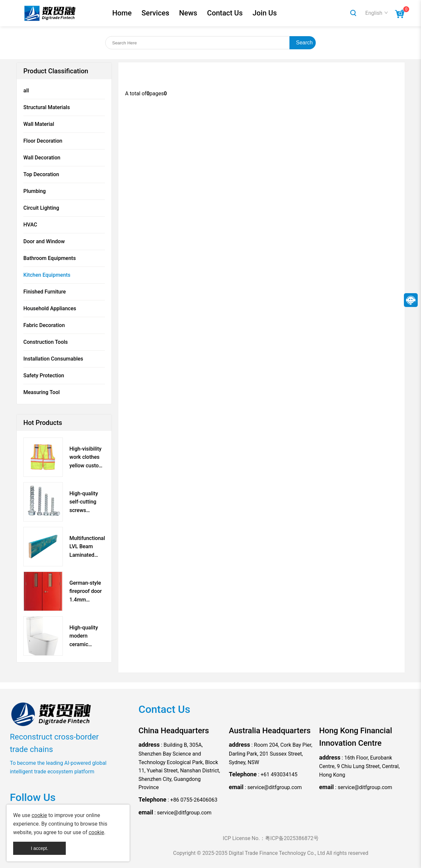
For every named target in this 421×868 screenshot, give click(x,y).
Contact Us (225, 13)
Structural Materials (47, 107)
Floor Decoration (43, 141)
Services (155, 13)
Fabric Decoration (44, 325)
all (26, 91)
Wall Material (39, 124)
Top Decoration (41, 174)
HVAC (30, 225)
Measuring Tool (42, 392)
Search (304, 43)
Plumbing (35, 191)
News (188, 13)
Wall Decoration (42, 158)
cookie (39, 815)
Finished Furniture (45, 292)
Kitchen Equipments (47, 275)
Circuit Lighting (41, 208)
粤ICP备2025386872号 (292, 838)
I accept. (40, 848)
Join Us (265, 13)
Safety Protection (44, 375)
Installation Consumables (53, 359)
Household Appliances (50, 308)
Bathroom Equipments (50, 258)
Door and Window (44, 241)
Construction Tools (46, 342)
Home (122, 13)
